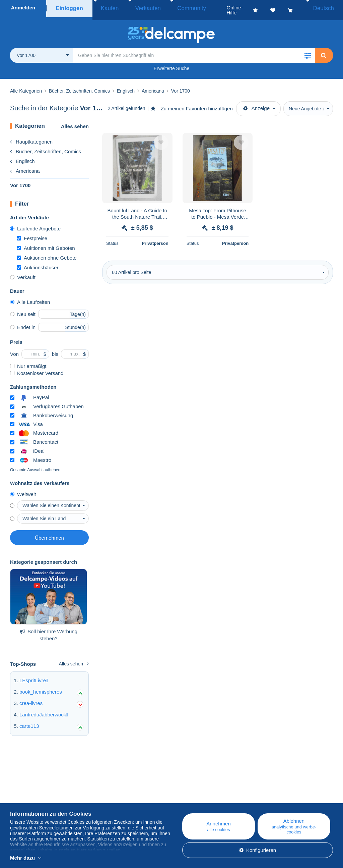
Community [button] (174, 8)
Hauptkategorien (31, 137)
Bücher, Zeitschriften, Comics (46, 146)
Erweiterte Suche (172, 63)
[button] (307, 50)
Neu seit (23, 309)
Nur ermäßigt (28, 361)
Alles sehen (75, 121)
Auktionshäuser (38, 262)
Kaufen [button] (107, 8)
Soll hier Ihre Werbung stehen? (49, 630)
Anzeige (256, 103)
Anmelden (23, 8)
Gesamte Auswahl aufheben (35, 465)
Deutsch (325, 8)
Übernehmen (49, 533)
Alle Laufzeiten (30, 297)
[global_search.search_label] (194, 50)
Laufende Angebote (35, 224)
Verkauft (23, 272)
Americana (25, 166)
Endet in (23, 322)
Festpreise (32, 233)
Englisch (22, 156)
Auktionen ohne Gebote (47, 253)
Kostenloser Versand (37, 368)
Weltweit (23, 489)
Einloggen (70, 8)
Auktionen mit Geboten (46, 243)
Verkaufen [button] (138, 8)
